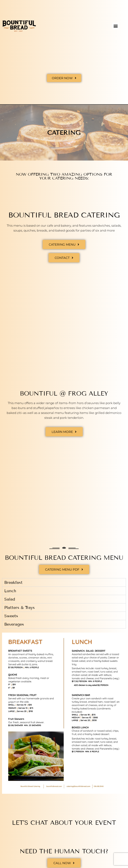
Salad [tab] (10, 599)
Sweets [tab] (11, 616)
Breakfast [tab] (13, 582)
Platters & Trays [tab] (20, 607)
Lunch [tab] (10, 591)
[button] (116, 26)
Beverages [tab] (14, 624)
